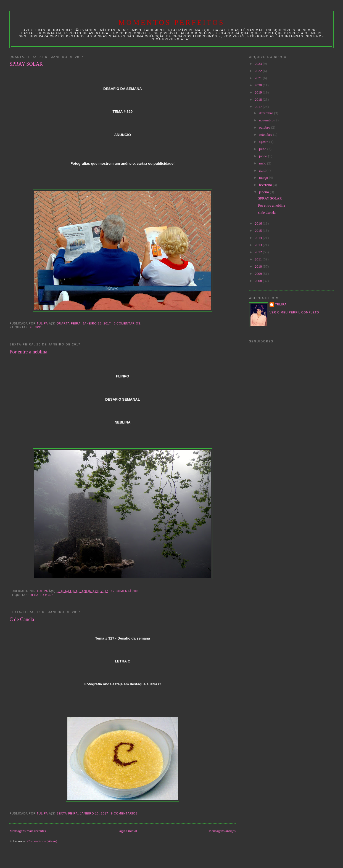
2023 (259, 64)
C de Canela (22, 619)
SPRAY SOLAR (26, 64)
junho (264, 156)
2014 (259, 238)
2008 (259, 281)
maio (263, 163)
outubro (265, 127)
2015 (259, 231)
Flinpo (36, 327)
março (264, 178)
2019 (259, 92)
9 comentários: (126, 814)
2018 (259, 99)
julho (263, 149)
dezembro (267, 113)
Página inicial (127, 831)
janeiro (264, 192)
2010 (259, 266)
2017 (259, 107)
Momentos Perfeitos (171, 22)
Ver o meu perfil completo (294, 312)
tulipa (281, 304)
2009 (259, 274)
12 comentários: (126, 591)
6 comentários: (128, 323)
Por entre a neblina (28, 352)
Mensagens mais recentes (28, 831)
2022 (259, 71)
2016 (259, 223)
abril (263, 170)
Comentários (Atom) (42, 841)
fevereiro (266, 185)
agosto (264, 142)
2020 (259, 85)
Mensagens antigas (222, 831)
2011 (259, 259)
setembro (266, 135)
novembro (267, 120)
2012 (259, 252)
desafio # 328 (42, 595)
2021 (259, 78)
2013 (259, 245)
